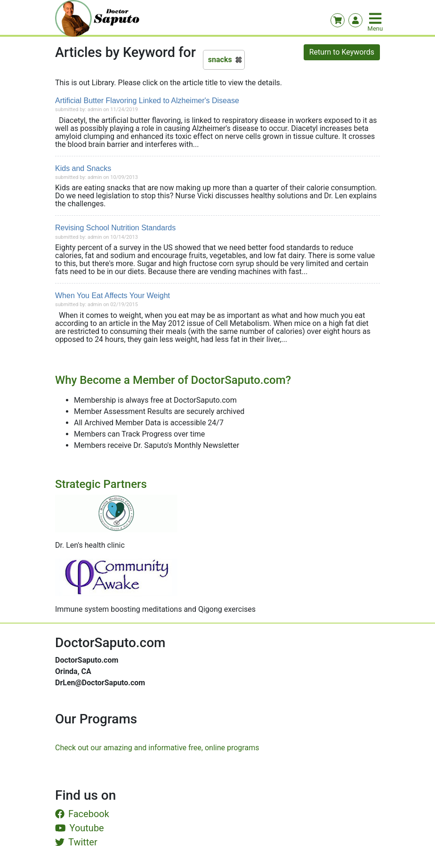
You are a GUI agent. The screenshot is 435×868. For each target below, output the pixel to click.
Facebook (82, 814)
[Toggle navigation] (376, 18)
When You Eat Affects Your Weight (113, 296)
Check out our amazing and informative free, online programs (157, 748)
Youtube (80, 828)
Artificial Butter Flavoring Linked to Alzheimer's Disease (147, 101)
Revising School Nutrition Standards (115, 228)
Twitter (76, 842)
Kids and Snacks (83, 168)
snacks (220, 60)
